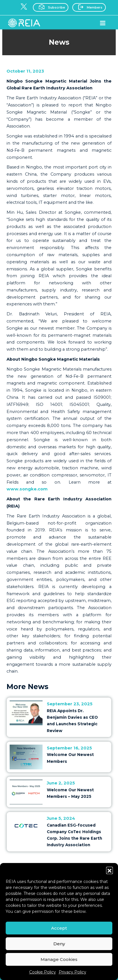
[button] (109, 870)
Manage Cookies (59, 959)
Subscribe (50, 7)
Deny (59, 944)
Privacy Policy (72, 972)
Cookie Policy (43, 972)
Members (88, 7)
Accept (59, 928)
